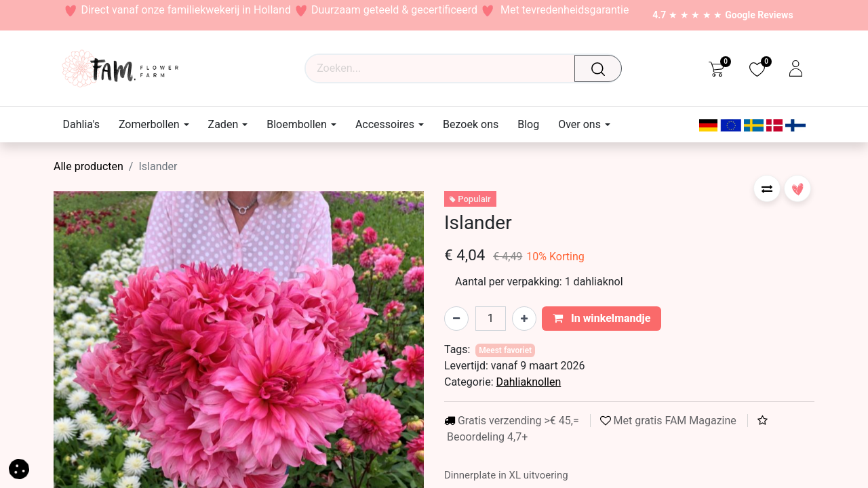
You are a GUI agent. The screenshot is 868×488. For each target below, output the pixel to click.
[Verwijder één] (456, 319)
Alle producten (88, 166)
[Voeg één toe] (524, 319)
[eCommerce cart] (716, 68)
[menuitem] (86, 124)
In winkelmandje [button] (602, 318)
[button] (767, 188)
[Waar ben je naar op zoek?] (601, 68)
